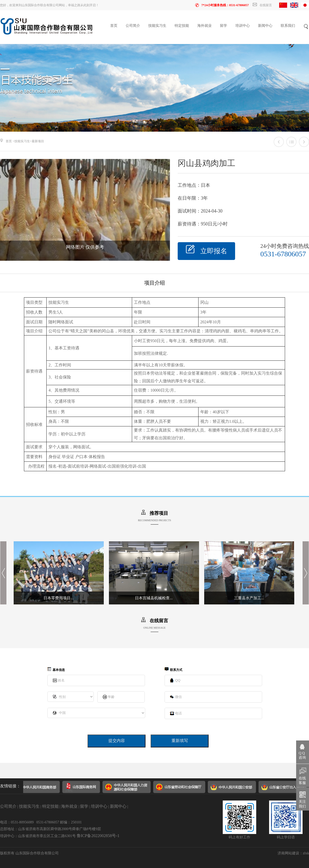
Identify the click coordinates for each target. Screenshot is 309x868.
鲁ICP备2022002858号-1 (98, 836)
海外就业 (204, 26)
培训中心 (243, 26)
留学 (224, 26)
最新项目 (38, 141)
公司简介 (133, 26)
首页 (114, 26)
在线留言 (262, 5)
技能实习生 (157, 26)
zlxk (306, 853)
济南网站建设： (290, 853)
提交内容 (117, 741)
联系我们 (288, 26)
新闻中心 (265, 26)
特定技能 (182, 26)
